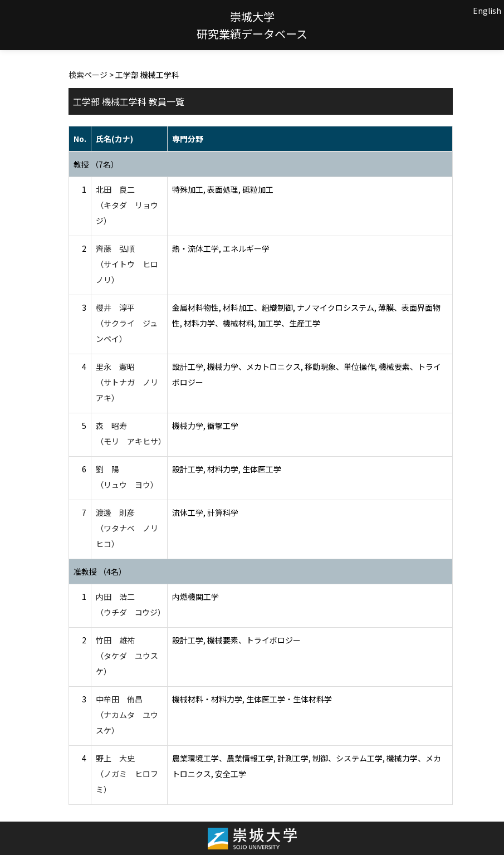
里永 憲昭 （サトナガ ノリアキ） (127, 382)
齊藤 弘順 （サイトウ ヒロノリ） (127, 264)
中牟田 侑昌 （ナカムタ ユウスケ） (127, 715)
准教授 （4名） (100, 571)
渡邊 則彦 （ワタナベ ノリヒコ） (127, 528)
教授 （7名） (96, 164)
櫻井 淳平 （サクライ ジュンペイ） (127, 323)
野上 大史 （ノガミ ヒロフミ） (127, 774)
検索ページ (88, 75)
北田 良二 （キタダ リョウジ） (127, 205)
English (487, 11)
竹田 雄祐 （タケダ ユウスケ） (127, 656)
